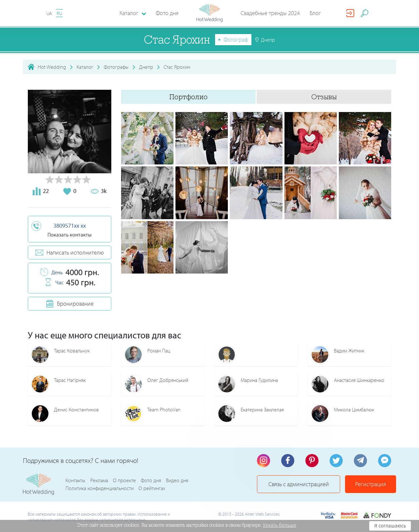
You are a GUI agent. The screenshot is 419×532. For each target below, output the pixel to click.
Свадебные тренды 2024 (270, 13)
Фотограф (236, 39)
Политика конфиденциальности (100, 488)
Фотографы (116, 67)
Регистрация (371, 484)
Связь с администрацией (299, 484)
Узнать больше (280, 525)
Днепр (146, 67)
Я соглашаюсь (390, 526)
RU (59, 13)
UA (49, 13)
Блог (315, 13)
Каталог (85, 67)
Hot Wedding (52, 67)
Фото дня (167, 13)
